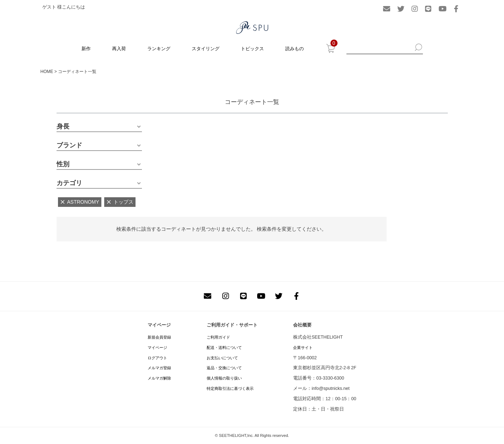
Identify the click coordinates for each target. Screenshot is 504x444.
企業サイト (303, 348)
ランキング (159, 49)
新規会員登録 (159, 337)
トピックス (252, 49)
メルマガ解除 (159, 378)
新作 (86, 49)
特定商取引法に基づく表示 (230, 388)
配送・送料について (224, 348)
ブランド (69, 145)
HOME (47, 72)
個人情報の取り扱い (224, 378)
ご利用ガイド (218, 337)
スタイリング (206, 49)
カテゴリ (69, 183)
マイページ (157, 348)
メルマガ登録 (159, 368)
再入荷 (119, 49)
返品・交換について (224, 368)
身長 (63, 126)
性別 (63, 164)
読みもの (295, 49)
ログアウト (157, 358)
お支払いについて (222, 358)
